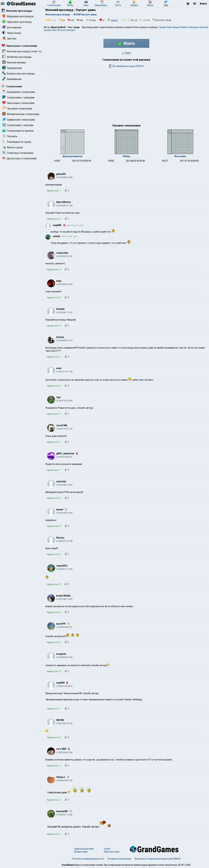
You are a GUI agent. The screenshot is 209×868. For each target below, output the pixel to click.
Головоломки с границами (18, 98)
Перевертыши (12, 68)
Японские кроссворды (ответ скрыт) (24, 51)
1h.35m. (91, 20)
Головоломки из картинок (18, 131)
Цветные (9, 39)
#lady (169, 27)
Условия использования (119, 859)
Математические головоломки (21, 114)
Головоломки (12, 86)
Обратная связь (112, 852)
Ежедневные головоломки (19, 92)
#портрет (71, 30)
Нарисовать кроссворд (17, 22)
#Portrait (61, 30)
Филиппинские (12, 79)
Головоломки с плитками (18, 125)
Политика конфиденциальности (88, 859)
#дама (163, 27)
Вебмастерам (81, 852)
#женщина (194, 27)
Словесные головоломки (18, 153)
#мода (176, 27)
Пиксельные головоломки (19, 46)
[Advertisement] (126, 101)
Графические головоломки (19, 120)
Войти (203, 4)
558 (80, 20)
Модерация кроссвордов (18, 16)
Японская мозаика (14, 62)
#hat (54, 30)
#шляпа (48, 30)
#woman (204, 27)
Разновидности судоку (17, 142)
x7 (102, 20)
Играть (126, 43)
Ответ (126, 53)
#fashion (184, 27)
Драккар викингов (72, 156)
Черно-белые (12, 33)
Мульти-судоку (13, 147)
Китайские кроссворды (17, 57)
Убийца (126, 156)
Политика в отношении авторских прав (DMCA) (157, 859)
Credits (107, 849)
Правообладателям (84, 849)
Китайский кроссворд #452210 (126, 66)
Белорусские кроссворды (19, 74)
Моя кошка (180, 156)
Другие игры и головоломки (19, 158)
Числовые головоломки (17, 109)
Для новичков (12, 27)
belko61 (115, 20)
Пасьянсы (10, 136)
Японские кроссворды (17, 11)
